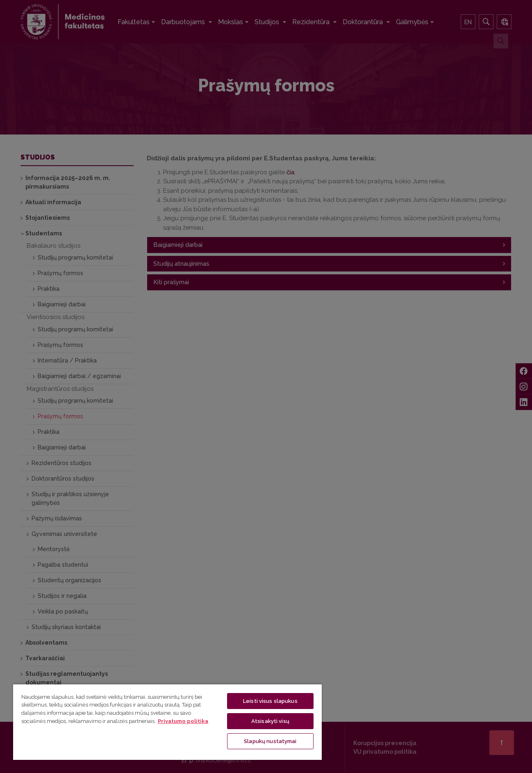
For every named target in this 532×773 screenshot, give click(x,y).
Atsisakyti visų (270, 721)
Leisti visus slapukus (270, 701)
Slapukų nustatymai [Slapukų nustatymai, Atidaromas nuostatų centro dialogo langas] (270, 741)
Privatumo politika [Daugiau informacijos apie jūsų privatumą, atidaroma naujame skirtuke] (183, 721)
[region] (167, 722)
